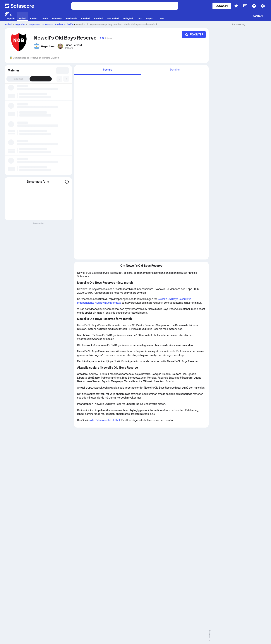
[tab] (108, 70)
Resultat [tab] (18, 79)
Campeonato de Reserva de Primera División (51, 25)
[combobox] (61, 71)
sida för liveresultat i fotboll (105, 420)
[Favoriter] (194, 35)
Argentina (20, 25)
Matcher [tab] (41, 79)
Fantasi (258, 16)
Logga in (222, 6)
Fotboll (8, 25)
